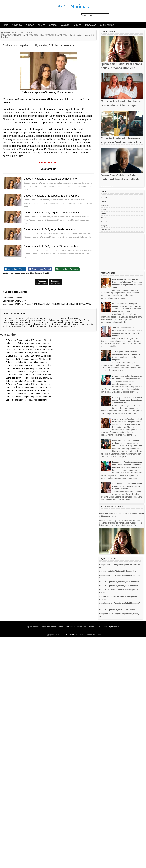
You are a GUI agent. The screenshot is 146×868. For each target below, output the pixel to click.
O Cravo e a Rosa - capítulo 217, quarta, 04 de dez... (29, 365)
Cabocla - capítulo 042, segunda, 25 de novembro (52, 213)
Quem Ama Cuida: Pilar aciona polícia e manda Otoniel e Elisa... (121, 68)
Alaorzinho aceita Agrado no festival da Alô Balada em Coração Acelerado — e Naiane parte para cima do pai (127, 422)
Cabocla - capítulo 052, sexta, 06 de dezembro (26, 381)
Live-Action (105, 230)
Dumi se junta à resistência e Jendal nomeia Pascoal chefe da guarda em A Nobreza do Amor (127, 400)
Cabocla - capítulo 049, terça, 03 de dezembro (26, 353)
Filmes (42, 25)
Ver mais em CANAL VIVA (14, 301)
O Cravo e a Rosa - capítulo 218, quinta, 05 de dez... (29, 375)
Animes (77, 25)
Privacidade (81, 627)
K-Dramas (91, 25)
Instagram (115, 627)
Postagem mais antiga (55, 282)
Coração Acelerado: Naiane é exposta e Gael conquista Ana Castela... (121, 142)
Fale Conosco (70, 627)
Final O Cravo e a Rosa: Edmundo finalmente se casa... (30, 350)
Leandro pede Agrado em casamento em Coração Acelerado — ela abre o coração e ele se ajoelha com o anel (127, 465)
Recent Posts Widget (107, 186)
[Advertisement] (122, 252)
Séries (53, 25)
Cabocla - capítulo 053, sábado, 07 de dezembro (27, 390)
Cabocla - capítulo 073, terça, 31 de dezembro (118, 571)
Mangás (65, 25)
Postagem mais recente (42, 282)
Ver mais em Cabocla (12, 298)
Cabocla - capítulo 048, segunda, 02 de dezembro (28, 343)
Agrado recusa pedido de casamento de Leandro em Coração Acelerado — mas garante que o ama (127, 379)
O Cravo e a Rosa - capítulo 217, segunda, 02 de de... (30, 340)
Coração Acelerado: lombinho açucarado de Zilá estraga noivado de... (121, 105)
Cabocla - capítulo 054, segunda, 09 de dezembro (28, 394)
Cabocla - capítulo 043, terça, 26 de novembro (50, 229)
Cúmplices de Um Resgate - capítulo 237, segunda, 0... (30, 346)
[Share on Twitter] (15, 269)
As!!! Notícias (71, 634)
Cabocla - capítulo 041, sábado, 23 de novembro (51, 196)
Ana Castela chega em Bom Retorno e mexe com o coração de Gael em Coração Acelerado (127, 486)
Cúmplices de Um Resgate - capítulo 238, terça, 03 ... (29, 359)
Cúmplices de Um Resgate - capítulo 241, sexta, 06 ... (30, 387)
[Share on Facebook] (40, 269)
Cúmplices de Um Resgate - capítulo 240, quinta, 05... (30, 378)
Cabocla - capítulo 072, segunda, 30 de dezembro (119, 582)
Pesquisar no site (88, 15)
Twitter (98, 627)
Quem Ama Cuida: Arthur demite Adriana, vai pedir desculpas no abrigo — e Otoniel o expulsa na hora (127, 443)
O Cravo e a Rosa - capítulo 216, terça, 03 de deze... (29, 356)
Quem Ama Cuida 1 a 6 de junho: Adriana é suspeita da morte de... (120, 179)
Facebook (106, 627)
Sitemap (91, 627)
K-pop (103, 210)
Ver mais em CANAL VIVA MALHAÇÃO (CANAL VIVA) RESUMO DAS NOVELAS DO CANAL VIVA (47, 304)
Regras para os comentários (52, 627)
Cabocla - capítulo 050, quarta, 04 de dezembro (27, 362)
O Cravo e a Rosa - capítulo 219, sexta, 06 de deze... (29, 384)
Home (5, 25)
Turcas (30, 25)
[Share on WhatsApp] (67, 269)
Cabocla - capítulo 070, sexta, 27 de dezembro (118, 610)
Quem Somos (107, 25)
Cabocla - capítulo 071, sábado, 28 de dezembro (119, 586)
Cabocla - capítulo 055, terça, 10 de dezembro (26, 400)
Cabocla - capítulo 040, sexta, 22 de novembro (50, 179)
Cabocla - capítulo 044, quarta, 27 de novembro (51, 246)
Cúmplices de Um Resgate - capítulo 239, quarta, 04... (30, 368)
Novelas (17, 25)
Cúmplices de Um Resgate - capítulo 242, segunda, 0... (30, 397)
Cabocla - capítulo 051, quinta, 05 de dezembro (27, 372)
